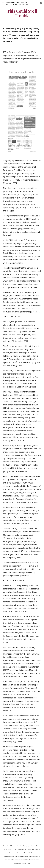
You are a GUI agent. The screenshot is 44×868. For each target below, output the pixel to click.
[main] (22, 13)
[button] (3, 3)
